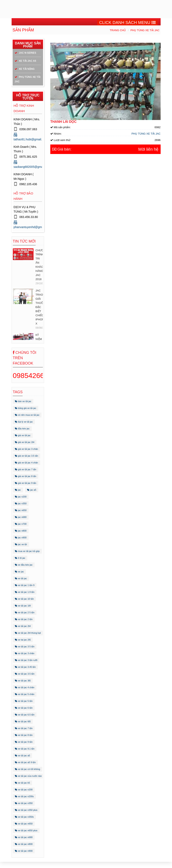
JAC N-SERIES (25, 53)
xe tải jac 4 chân (25, 687)
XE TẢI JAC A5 (25, 61)
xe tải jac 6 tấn (24, 708)
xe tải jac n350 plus (26, 810)
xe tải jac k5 (22, 783)
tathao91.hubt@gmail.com (31, 139)
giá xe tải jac (23, 435)
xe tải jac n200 (24, 790)
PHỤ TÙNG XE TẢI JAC (145, 30)
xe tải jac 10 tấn (24, 599)
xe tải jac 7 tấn (24, 728)
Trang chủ (118, 30)
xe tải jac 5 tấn (24, 701)
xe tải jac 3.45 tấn (25, 667)
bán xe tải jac (23, 401)
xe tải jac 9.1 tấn (25, 749)
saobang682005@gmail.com (32, 167)
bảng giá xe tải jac (26, 408)
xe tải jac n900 (24, 851)
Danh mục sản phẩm (28, 45)
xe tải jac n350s (24, 817)
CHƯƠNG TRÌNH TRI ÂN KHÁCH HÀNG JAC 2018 (39, 265)
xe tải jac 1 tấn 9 (25, 585)
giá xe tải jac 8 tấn (26, 476)
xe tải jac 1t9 (23, 606)
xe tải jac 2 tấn (24, 619)
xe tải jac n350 (24, 803)
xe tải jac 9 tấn (24, 742)
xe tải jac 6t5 (23, 721)
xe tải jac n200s (24, 796)
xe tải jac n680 (24, 837)
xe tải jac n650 (24, 824)
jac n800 (21, 531)
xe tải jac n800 (24, 844)
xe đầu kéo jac (24, 565)
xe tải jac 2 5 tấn (25, 612)
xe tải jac (21, 578)
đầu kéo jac (22, 429)
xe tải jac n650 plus (26, 830)
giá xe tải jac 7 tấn (26, 469)
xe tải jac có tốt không (28, 769)
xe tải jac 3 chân (25, 653)
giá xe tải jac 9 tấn (26, 483)
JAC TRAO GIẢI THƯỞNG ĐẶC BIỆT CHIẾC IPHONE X (39, 307)
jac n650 (21, 510)
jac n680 (21, 517)
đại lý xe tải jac (24, 422)
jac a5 (32, 490)
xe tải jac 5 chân (25, 694)
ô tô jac (20, 558)
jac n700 (21, 524)
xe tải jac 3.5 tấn (25, 674)
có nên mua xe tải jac (27, 415)
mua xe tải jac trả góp (27, 551)
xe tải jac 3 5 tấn (25, 647)
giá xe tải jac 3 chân (26, 449)
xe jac (19, 572)
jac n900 (21, 538)
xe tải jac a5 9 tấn (25, 762)
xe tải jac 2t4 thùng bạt (28, 633)
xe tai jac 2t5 (23, 640)
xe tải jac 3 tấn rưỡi (26, 660)
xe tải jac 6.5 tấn (25, 715)
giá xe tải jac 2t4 (25, 442)
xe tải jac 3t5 (23, 681)
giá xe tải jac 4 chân (26, 463)
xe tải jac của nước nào (28, 776)
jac (18, 490)
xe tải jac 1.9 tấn (25, 592)
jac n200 (21, 497)
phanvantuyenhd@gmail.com (32, 227)
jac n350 (21, 503)
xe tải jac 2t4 (23, 626)
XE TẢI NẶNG (25, 69)
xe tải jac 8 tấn (24, 735)
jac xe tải (21, 544)
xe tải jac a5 (23, 756)
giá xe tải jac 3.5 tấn (27, 456)
